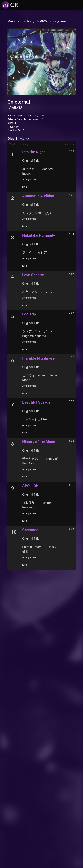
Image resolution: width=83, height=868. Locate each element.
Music (12, 21)
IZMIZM (42, 21)
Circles (26, 21)
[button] (77, 4)
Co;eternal (60, 21)
